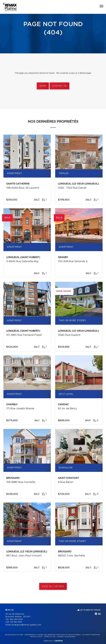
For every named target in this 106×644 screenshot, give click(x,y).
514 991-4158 (16, 622)
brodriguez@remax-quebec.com (26, 625)
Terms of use (50, 637)
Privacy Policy (37, 637)
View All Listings (53, 586)
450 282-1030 (16, 619)
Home (43, 86)
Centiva (58, 641)
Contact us (59, 86)
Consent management (66, 637)
